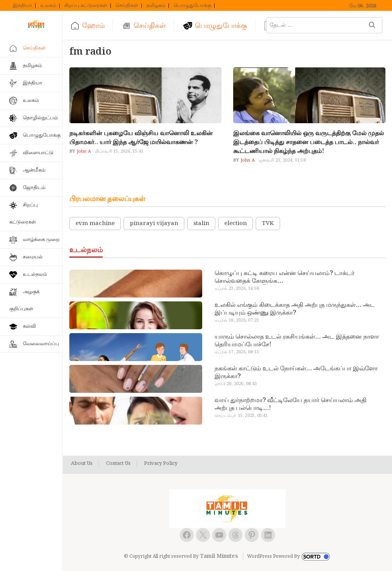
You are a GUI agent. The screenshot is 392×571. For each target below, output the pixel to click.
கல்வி (29, 326)
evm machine (95, 224)
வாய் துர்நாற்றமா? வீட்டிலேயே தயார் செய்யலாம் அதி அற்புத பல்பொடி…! (291, 404)
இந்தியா (22, 6)
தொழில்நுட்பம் (40, 118)
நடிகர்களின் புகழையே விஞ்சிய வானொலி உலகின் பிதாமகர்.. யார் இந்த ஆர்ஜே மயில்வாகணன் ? (141, 138)
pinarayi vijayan (154, 224)
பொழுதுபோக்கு (192, 6)
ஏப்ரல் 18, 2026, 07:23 (237, 320)
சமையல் (33, 257)
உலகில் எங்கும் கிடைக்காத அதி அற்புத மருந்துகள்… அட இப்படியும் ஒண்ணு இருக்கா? (295, 309)
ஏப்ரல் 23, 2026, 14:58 (237, 289)
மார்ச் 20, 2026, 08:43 (236, 384)
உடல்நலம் (35, 274)
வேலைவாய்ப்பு (41, 344)
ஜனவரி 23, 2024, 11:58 (282, 160)
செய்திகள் (127, 6)
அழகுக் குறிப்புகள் (24, 300)
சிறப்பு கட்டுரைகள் (86, 6)
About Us (82, 464)
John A (83, 151)
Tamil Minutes (219, 556)
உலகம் (48, 6)
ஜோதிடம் (34, 188)
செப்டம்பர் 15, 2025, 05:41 (241, 416)
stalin (201, 224)
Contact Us (118, 464)
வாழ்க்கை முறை (41, 240)
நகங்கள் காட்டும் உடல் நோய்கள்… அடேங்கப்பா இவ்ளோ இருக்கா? (296, 373)
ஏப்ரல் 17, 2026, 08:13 (237, 352)
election (236, 224)
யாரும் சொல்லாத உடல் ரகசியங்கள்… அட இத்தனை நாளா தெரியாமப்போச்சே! (297, 341)
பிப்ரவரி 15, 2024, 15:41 (119, 151)
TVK (268, 224)
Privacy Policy (161, 464)
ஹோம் (93, 26)
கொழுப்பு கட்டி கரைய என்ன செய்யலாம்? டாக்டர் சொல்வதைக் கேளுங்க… (285, 277)
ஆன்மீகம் (34, 170)
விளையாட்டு (38, 153)
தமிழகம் (156, 6)
